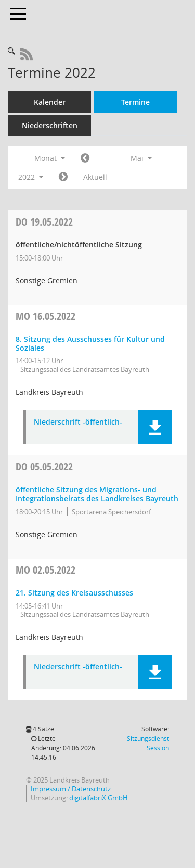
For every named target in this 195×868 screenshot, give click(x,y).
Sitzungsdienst (148, 743)
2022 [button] (31, 177)
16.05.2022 (45, 316)
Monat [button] (50, 158)
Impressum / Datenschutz (71, 789)
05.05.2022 (44, 467)
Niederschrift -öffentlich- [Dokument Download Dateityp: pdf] (78, 422)
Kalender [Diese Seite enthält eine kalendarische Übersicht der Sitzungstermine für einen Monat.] (50, 102)
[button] (155, 427)
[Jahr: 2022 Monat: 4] (85, 158)
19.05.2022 (44, 222)
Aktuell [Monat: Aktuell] (95, 177)
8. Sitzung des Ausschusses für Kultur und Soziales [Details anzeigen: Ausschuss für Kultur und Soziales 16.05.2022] (90, 343)
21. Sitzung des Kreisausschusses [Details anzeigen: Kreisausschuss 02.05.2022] (74, 593)
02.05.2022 (45, 570)
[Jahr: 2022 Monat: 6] (63, 177)
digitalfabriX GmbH (99, 798)
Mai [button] (141, 158)
